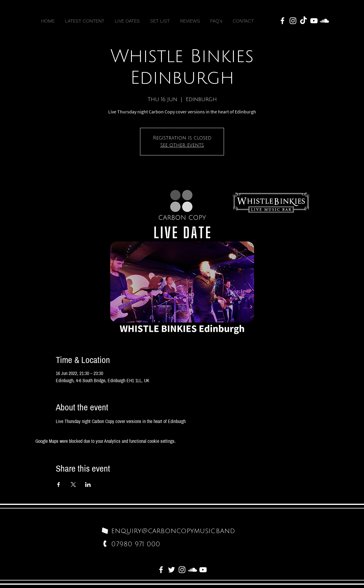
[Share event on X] (73, 484)
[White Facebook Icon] (282, 21)
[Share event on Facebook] (59, 484)
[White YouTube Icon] (314, 21)
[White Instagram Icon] (293, 21)
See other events (182, 145)
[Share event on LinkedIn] (88, 484)
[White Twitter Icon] (172, 570)
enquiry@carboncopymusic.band (173, 531)
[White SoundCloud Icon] (324, 21)
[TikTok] (303, 21)
